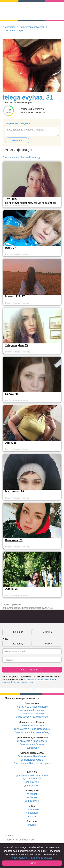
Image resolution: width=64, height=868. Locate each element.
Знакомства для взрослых (19, 840)
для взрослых (32, 785)
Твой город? (32, 748)
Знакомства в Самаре (32, 744)
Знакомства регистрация (34, 27)
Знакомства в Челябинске (32, 756)
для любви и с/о (32, 779)
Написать (17, 140)
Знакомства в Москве (32, 726)
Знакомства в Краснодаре (32, 710)
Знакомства (9, 27)
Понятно (32, 863)
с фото (32, 816)
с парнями (32, 813)
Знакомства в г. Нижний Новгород (21, 157)
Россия (32, 825)
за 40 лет (32, 794)
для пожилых (32, 801)
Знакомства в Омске (32, 760)
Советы (9, 836)
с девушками (32, 809)
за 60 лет (32, 797)
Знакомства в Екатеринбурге (32, 717)
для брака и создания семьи (32, 775)
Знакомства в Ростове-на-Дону (32, 732)
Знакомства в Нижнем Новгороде (32, 763)
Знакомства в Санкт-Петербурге (32, 729)
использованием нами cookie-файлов (32, 858)
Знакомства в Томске (32, 714)
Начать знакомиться (32, 670)
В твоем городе (15, 30)
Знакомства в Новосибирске (32, 707)
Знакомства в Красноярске (32, 741)
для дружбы (32, 782)
